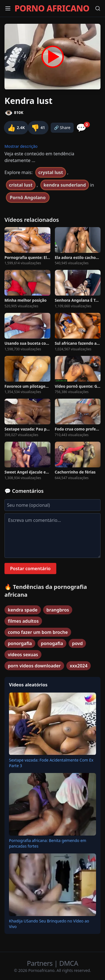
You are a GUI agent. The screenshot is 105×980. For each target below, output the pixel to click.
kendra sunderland (65, 185)
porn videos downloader (34, 666)
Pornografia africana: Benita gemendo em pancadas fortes (48, 843)
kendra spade (23, 610)
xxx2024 (79, 666)
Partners (40, 963)
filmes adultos (23, 621)
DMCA (69, 963)
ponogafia (52, 643)
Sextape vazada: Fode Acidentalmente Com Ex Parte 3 (51, 763)
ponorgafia (20, 643)
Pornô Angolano (28, 198)
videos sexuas (23, 655)
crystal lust (51, 172)
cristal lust (21, 185)
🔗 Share (62, 128)
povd (77, 643)
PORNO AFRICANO (52, 8)
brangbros (58, 610)
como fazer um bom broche (38, 632)
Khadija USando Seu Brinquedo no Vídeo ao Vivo (49, 924)
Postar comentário (30, 569)
